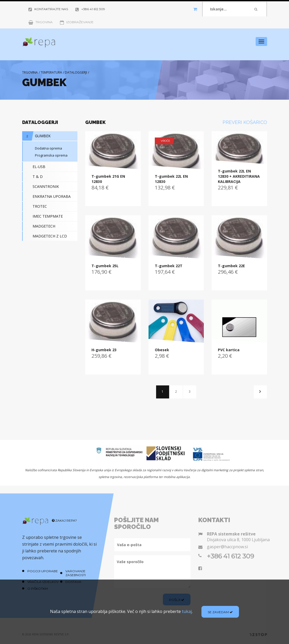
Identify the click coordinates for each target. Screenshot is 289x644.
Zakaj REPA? (64, 520)
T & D (32, 177)
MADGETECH (39, 226)
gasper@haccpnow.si (227, 547)
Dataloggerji (76, 72)
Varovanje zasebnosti (76, 573)
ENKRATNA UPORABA (46, 196)
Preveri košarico (245, 122)
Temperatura (51, 72)
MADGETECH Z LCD (45, 236)
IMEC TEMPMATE (42, 216)
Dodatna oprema (42, 148)
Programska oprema (45, 155)
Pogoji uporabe (43, 571)
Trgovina (41, 22)
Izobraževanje (77, 22)
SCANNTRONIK (41, 187)
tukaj (187, 611)
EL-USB (34, 167)
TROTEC (35, 206)
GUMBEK (36, 136)
